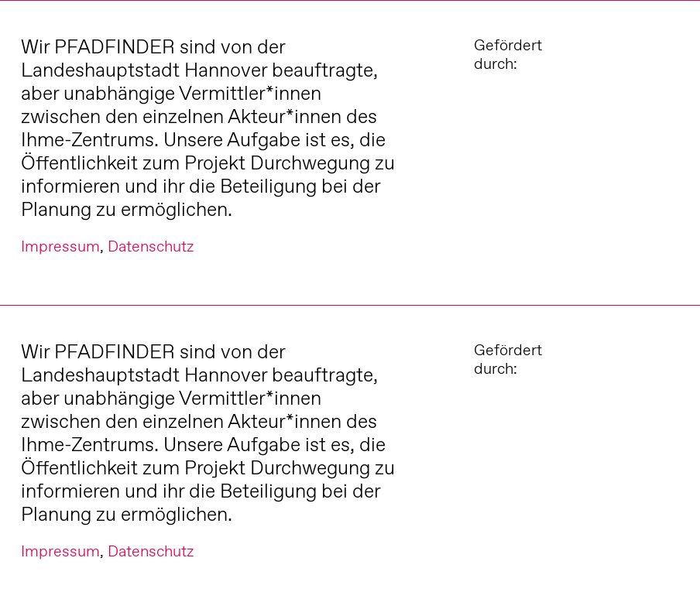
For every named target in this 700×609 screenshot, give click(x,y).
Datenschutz (151, 246)
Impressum (60, 246)
